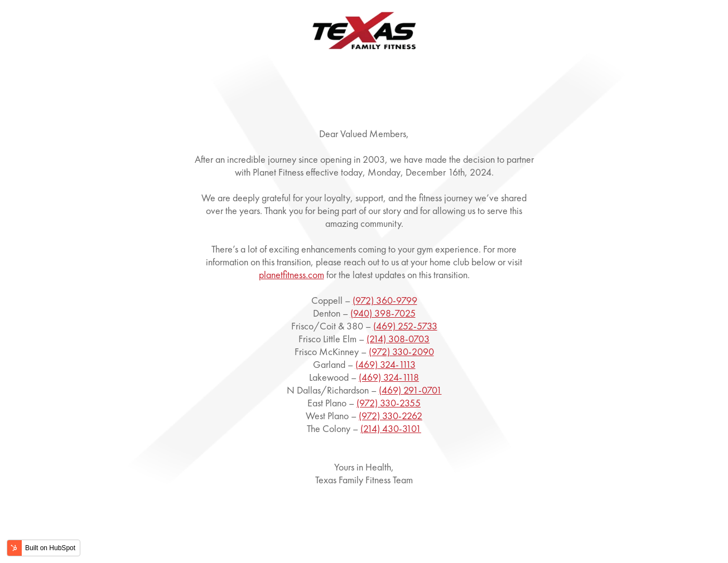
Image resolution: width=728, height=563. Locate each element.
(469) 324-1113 (385, 364)
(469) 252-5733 (405, 326)
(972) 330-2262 (390, 416)
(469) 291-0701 (410, 390)
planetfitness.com (291, 275)
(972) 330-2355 (389, 403)
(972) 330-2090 (401, 351)
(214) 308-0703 (398, 339)
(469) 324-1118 (389, 377)
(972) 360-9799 (385, 300)
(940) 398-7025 (383, 313)
